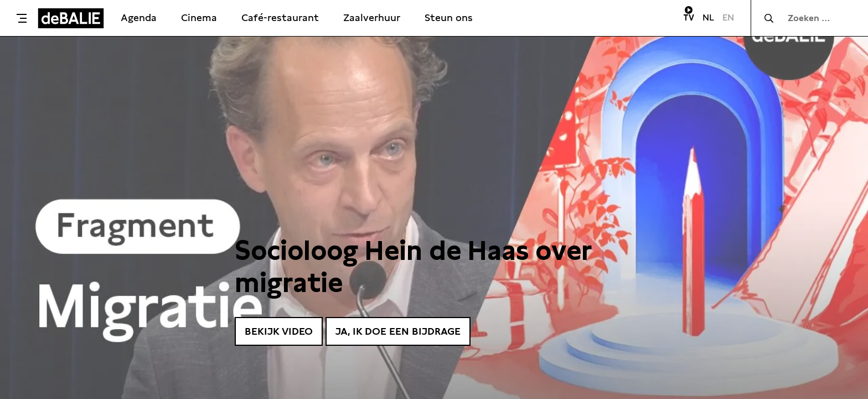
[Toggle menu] (22, 18)
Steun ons (449, 17)
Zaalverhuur (372, 17)
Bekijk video (279, 331)
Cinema (199, 17)
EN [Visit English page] (728, 17)
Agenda (139, 17)
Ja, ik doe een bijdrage (398, 331)
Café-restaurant (280, 17)
